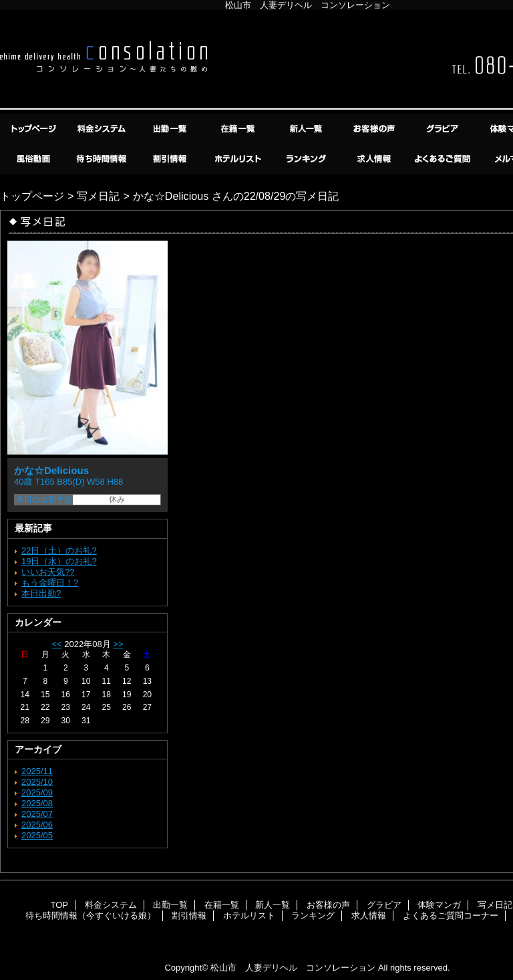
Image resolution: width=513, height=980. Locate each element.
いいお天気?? (48, 572)
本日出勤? (41, 593)
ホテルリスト (239, 159)
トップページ (32, 196)
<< (56, 644)
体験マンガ (439, 905)
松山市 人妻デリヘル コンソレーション (293, 968)
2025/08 (37, 803)
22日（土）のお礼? (59, 550)
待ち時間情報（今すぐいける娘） (103, 159)
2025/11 (37, 771)
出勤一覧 (171, 129)
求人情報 (375, 159)
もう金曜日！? (50, 583)
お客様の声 (375, 129)
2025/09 (37, 792)
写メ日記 (98, 196)
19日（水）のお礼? (59, 561)
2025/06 (37, 825)
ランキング (307, 159)
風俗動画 (35, 159)
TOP (35, 129)
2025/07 (37, 814)
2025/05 (37, 835)
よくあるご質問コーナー (444, 159)
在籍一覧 (239, 129)
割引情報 (171, 159)
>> (118, 644)
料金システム (103, 129)
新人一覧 (307, 129)
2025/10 (37, 782)
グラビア (444, 129)
